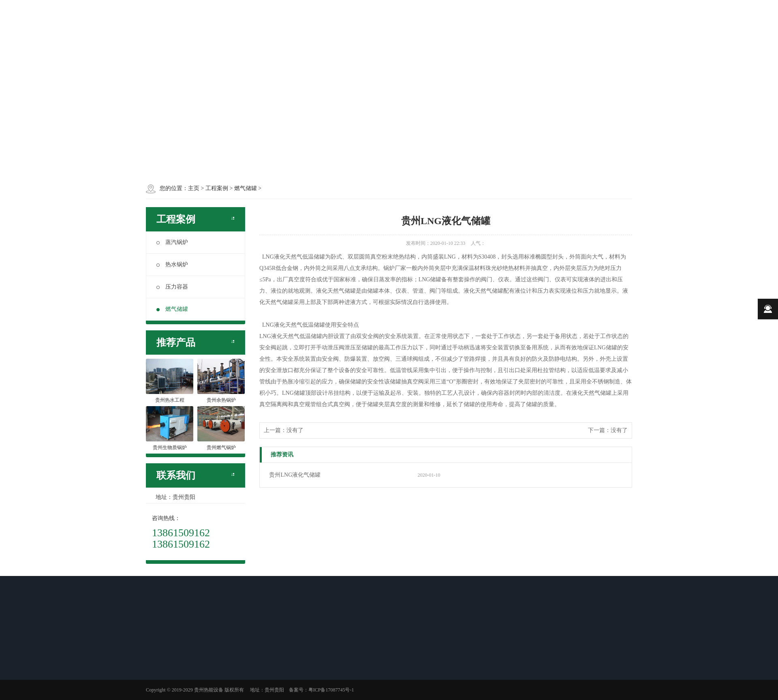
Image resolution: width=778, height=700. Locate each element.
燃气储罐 (172, 309)
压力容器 (172, 287)
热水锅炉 (172, 264)
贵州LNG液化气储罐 (295, 475)
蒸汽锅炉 (172, 242)
